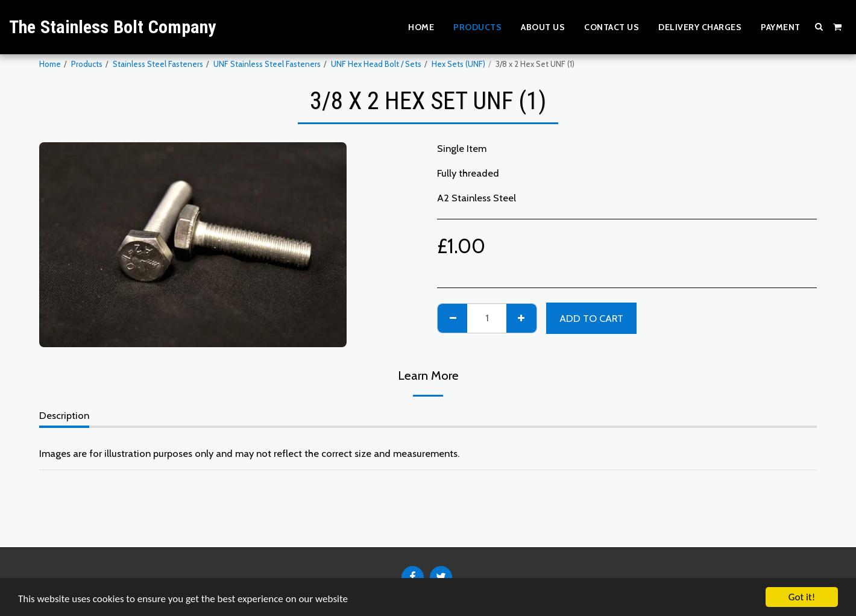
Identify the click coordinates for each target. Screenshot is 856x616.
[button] (819, 27)
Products (87, 64)
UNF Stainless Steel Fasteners (267, 64)
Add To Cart (591, 318)
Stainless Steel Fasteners (158, 64)
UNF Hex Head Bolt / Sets (376, 64)
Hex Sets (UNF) (458, 64)
